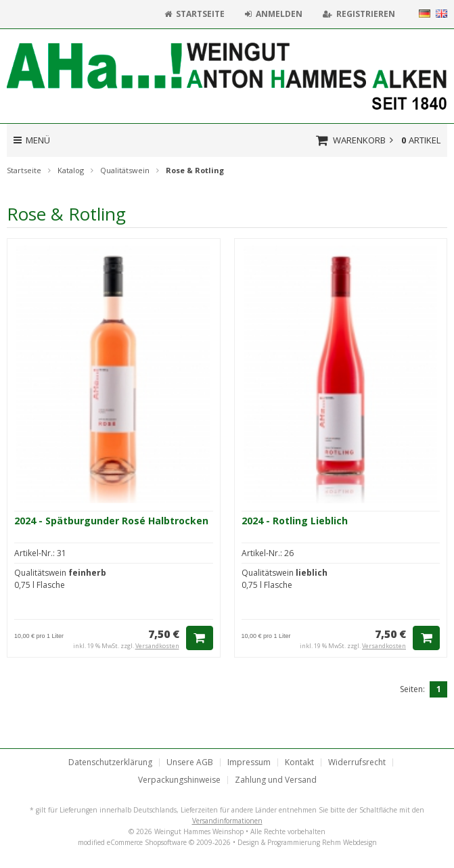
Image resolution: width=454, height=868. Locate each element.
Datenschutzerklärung (110, 762)
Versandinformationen (227, 821)
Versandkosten (157, 646)
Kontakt (299, 762)
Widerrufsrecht (357, 762)
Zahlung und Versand (276, 780)
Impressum (249, 762)
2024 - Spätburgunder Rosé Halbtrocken (111, 521)
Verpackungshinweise (179, 780)
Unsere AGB (190, 762)
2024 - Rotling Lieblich (295, 521)
